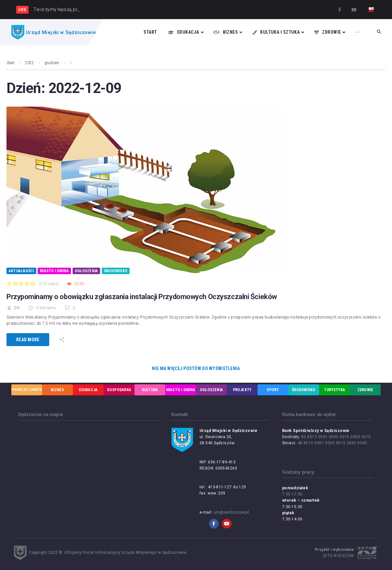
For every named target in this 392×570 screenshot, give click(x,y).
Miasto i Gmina (54, 271)
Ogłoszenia (86, 271)
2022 (29, 63)
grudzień (52, 63)
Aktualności (21, 271)
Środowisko (116, 271)
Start (11, 63)
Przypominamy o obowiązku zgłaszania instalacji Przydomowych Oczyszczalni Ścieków (142, 297)
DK (13, 308)
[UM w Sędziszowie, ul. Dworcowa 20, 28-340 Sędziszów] (88, 467)
